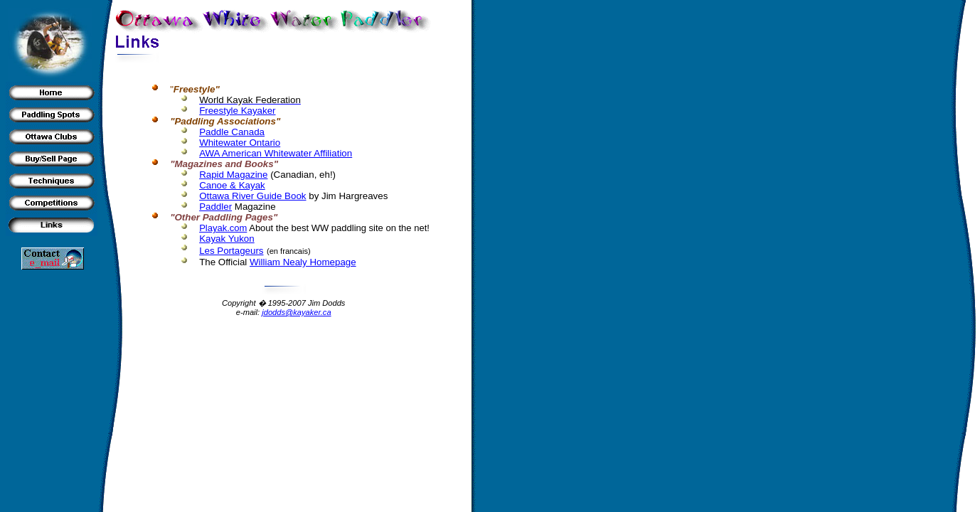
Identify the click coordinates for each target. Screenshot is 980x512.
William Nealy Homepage (303, 262)
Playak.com (223, 228)
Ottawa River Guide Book (252, 196)
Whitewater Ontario (240, 143)
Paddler (215, 207)
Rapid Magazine (233, 175)
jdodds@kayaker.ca (296, 312)
